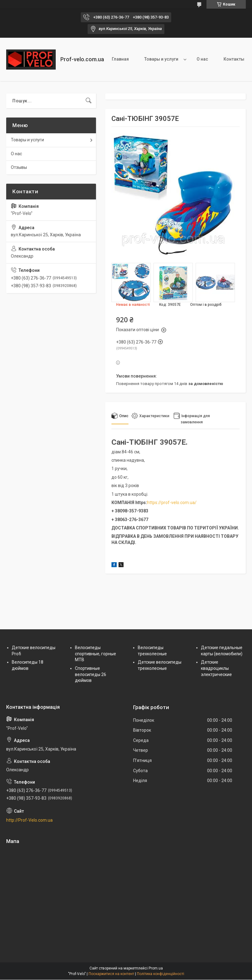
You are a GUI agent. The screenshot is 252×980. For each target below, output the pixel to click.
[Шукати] (89, 101)
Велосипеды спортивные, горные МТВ (96, 654)
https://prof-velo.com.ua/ (172, 503)
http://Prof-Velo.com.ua (29, 820)
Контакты (234, 59)
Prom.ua (156, 968)
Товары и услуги (161, 59)
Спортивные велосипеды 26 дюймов (91, 674)
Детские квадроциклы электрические (216, 668)
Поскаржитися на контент (111, 974)
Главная (120, 59)
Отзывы (19, 167)
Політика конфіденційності (161, 974)
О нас (202, 59)
